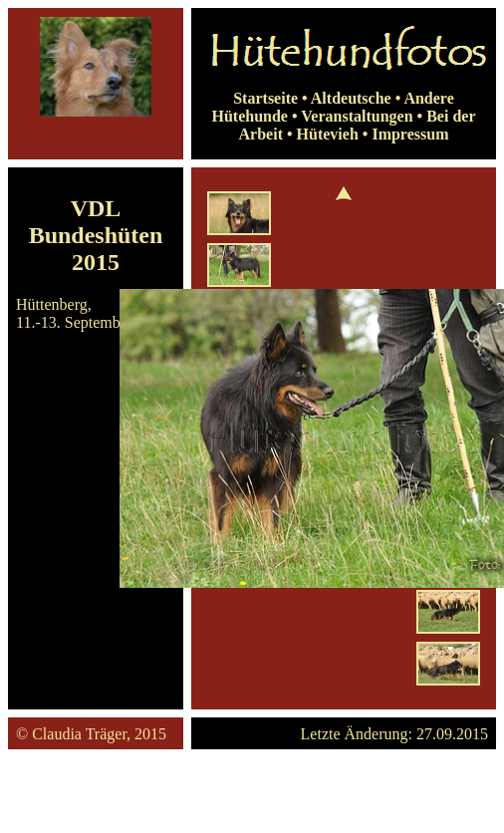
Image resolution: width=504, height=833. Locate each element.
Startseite (265, 98)
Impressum (410, 134)
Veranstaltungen (357, 116)
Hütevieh (328, 134)
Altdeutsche (351, 98)
